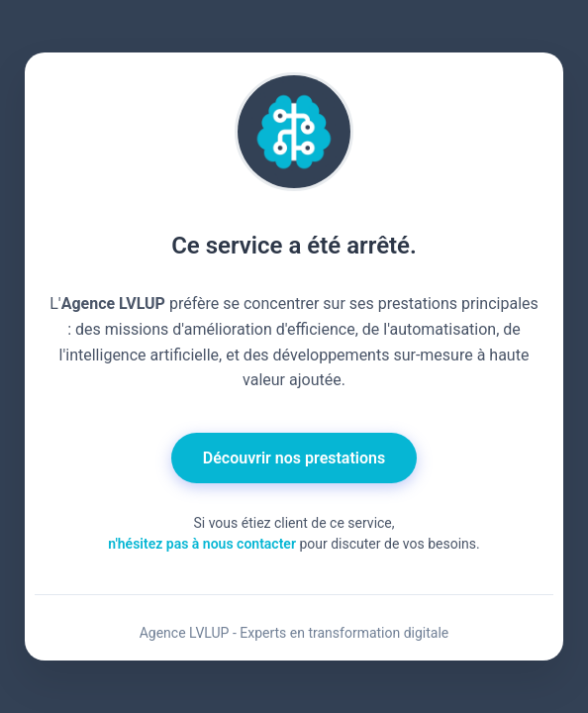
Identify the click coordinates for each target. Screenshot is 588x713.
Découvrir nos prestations (294, 458)
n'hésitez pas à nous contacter (202, 544)
